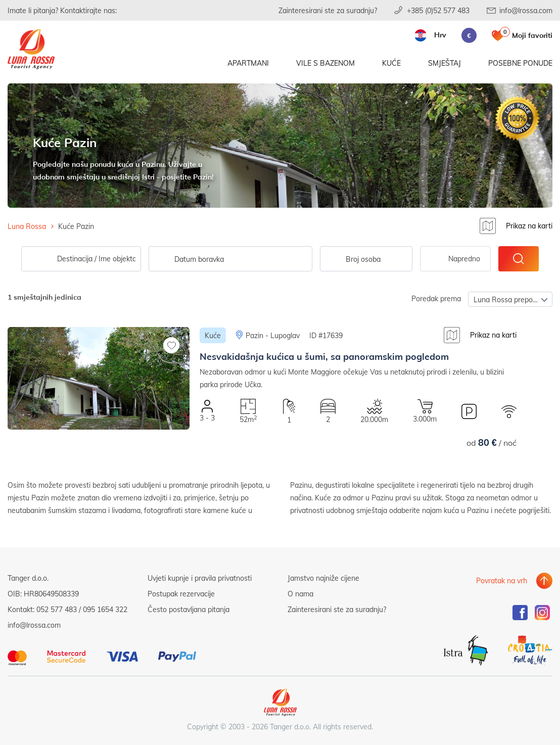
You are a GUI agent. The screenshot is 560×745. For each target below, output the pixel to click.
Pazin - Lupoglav (273, 333)
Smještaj (445, 64)
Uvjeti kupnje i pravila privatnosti (200, 576)
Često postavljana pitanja (189, 607)
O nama (300, 592)
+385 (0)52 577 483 (438, 10)
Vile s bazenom (325, 64)
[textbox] (366, 257)
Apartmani (248, 64)
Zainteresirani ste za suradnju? (328, 10)
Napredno (464, 257)
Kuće (391, 64)
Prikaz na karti (529, 226)
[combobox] (366, 257)
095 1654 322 (105, 607)
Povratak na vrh (502, 576)
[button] (99, 433)
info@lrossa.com (526, 10)
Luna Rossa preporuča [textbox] (510, 297)
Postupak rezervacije (181, 592)
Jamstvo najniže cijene (323, 576)
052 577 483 (57, 607)
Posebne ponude (520, 64)
